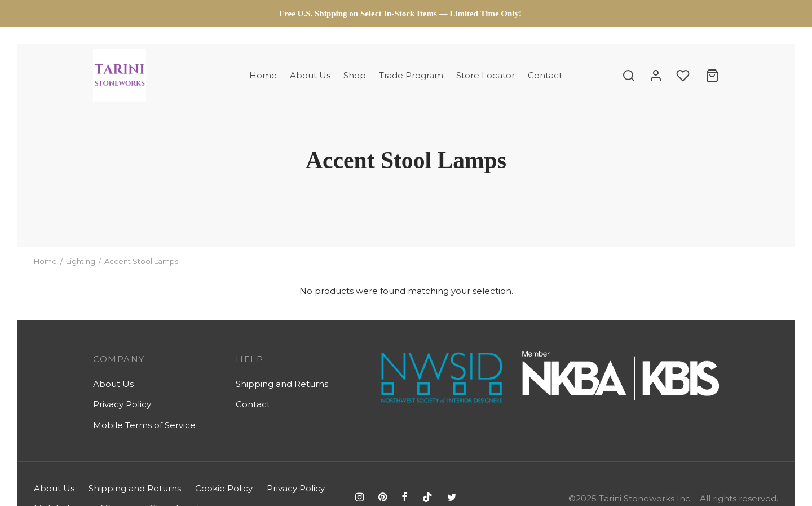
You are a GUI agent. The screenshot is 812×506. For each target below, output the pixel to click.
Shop (355, 75)
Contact (545, 75)
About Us (310, 75)
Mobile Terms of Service (144, 425)
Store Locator (486, 75)
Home (263, 75)
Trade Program (411, 75)
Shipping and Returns (282, 384)
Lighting (81, 261)
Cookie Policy (224, 488)
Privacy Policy (122, 404)
